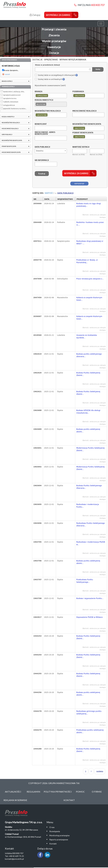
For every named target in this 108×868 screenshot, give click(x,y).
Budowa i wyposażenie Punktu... (90, 598)
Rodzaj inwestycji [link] (8, 117)
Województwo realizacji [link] (11, 123)
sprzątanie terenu (10, 98)
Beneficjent (41, 124)
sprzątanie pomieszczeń (12, 95)
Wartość (49, 193)
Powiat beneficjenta (83, 133)
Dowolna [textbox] (40, 151)
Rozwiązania (55, 831)
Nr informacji (42, 160)
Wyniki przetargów (54, 41)
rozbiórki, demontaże (11, 102)
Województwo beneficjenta (87, 124)
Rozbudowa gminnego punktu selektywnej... (89, 712)
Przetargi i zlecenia (54, 29)
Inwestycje (54, 47)
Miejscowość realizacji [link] (10, 129)
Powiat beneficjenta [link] (9, 146)
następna (100, 771)
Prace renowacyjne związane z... (90, 279)
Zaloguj (35, 15)
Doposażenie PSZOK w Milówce (90, 617)
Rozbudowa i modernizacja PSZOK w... (91, 543)
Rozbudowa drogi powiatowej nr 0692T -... (90, 242)
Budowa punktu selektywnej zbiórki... (88, 430)
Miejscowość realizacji (84, 111)
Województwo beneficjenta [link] (12, 140)
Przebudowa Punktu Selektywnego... (85, 581)
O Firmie (97, 792)
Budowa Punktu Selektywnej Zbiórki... (88, 374)
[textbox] (49, 95)
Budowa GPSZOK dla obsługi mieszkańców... (88, 412)
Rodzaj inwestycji (44, 100)
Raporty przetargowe (59, 840)
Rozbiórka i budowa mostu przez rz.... (90, 224)
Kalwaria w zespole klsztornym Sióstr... (89, 299)
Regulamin (33, 792)
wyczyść (7, 74)
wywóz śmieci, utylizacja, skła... (14, 92)
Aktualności (13, 792)
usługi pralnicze (9, 105)
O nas (52, 827)
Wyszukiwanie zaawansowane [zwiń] (50, 86)
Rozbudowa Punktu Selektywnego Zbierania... (91, 524)
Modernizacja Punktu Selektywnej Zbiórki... (90, 449)
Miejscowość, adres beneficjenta (45, 133)
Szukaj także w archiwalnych (48, 79)
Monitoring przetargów (59, 835)
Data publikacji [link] (7, 135)
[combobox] (51, 96)
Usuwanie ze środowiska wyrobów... (87, 336)
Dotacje (54, 53)
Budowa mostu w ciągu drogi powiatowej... (89, 205)
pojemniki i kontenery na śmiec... (15, 109)
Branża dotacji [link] (7, 81)
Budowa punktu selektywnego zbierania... (89, 355)
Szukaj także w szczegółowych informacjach (55, 75)
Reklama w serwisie (15, 800)
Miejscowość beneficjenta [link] (11, 152)
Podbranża (78, 92)
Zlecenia (54, 35)
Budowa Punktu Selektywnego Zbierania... (89, 487)
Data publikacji (42, 147)
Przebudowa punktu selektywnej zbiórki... (90, 731)
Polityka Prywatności (58, 792)
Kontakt (69, 800)
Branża (39, 92)
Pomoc (80, 792)
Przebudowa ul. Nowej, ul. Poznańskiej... (87, 261)
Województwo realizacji (48, 111)
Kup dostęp (79, 184)
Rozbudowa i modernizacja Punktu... (88, 506)
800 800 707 (98, 5)
